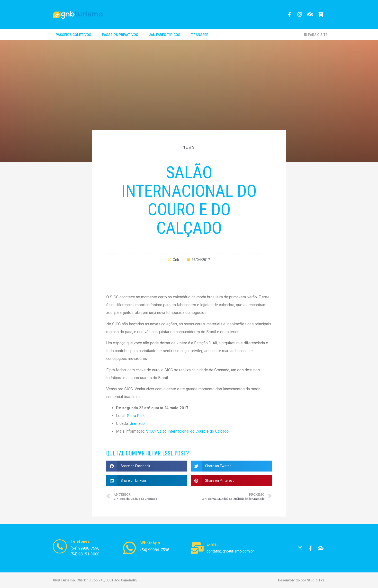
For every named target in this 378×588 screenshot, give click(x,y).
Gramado (137, 423)
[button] (147, 466)
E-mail (212, 544)
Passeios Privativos (120, 35)
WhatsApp (150, 543)
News (189, 147)
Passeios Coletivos (73, 35)
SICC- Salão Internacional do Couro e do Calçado (187, 431)
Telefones (80, 541)
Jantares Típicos (165, 35)
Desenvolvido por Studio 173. (302, 580)
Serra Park (136, 416)
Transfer (200, 35)
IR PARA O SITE (316, 35)
